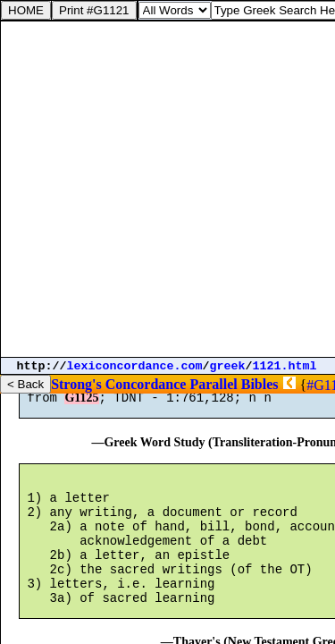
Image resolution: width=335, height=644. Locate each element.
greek (228, 366)
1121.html (285, 366)
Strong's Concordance (118, 384)
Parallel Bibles (234, 384)
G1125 (81, 406)
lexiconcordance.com (135, 366)
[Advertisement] (167, 189)
